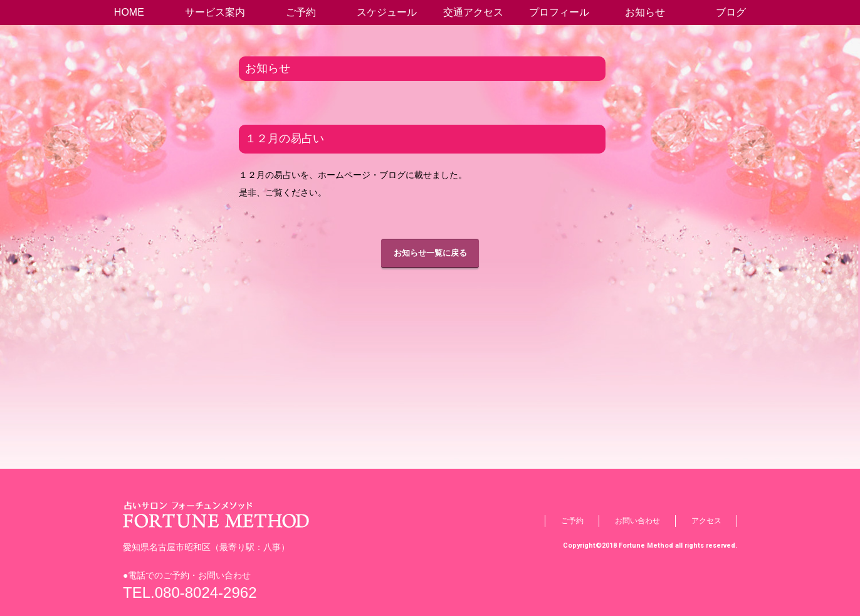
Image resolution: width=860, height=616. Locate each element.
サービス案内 (215, 12)
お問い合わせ (637, 521)
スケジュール (387, 12)
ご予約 (301, 12)
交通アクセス (473, 12)
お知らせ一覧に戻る (430, 253)
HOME (129, 12)
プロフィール (559, 12)
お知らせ (645, 12)
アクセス (706, 521)
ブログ (731, 12)
